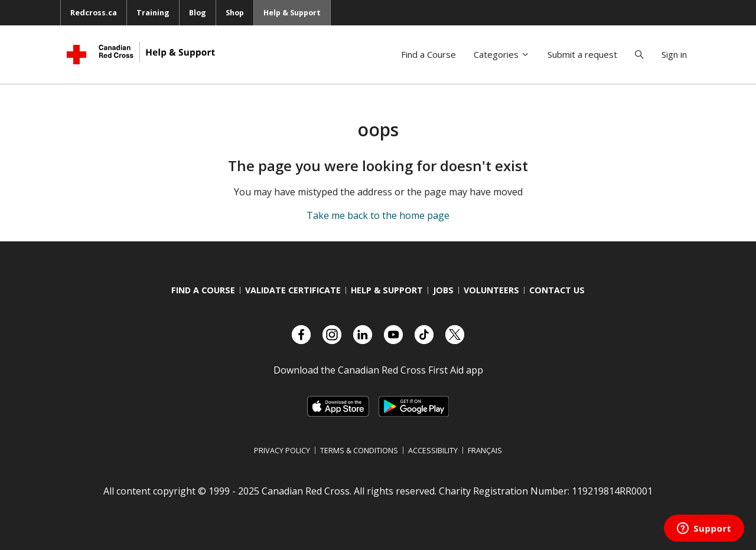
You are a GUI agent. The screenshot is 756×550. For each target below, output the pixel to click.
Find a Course (428, 54)
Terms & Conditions (359, 450)
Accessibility (433, 450)
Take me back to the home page (378, 215)
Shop (235, 12)
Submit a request (582, 54)
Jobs (443, 290)
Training (153, 12)
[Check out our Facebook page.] (301, 335)
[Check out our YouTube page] (393, 335)
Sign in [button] (674, 54)
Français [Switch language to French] (485, 450)
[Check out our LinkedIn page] (363, 335)
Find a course (203, 290)
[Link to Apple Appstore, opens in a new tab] (338, 406)
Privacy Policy (282, 450)
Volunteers (491, 290)
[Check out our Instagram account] (332, 335)
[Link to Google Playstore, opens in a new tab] (413, 406)
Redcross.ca (94, 12)
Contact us (557, 290)
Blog (198, 12)
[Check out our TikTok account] (424, 335)
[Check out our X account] (455, 335)
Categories (502, 54)
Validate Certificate (293, 290)
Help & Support (292, 12)
